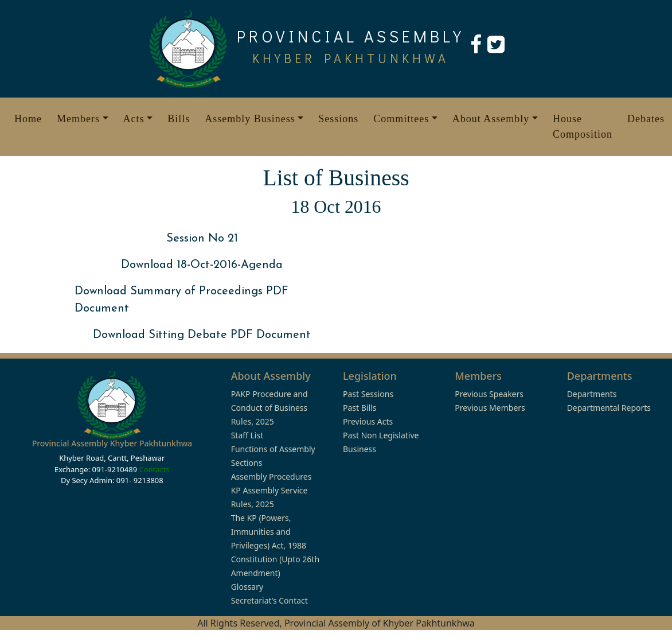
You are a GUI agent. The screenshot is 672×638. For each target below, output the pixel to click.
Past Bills (360, 408)
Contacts (154, 469)
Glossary (247, 587)
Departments (592, 394)
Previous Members (490, 408)
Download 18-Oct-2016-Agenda (202, 265)
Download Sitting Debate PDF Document (202, 335)
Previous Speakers (489, 394)
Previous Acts (368, 421)
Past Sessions (368, 394)
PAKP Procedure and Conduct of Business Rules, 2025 (269, 408)
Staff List (247, 435)
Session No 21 (202, 239)
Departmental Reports (609, 408)
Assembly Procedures (271, 476)
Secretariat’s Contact (269, 600)
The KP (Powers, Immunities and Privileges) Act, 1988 (269, 532)
